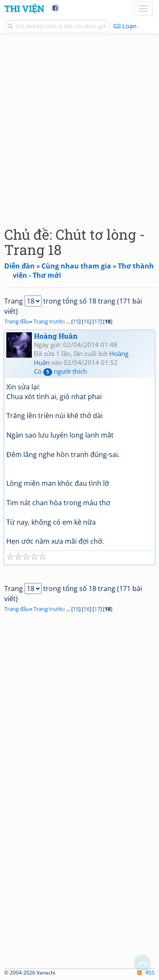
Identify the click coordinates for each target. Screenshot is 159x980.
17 (97, 321)
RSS (146, 973)
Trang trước (48, 321)
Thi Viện (24, 8)
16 (86, 321)
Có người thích (60, 371)
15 (76, 321)
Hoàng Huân (56, 336)
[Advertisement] (79, 128)
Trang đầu (17, 321)
